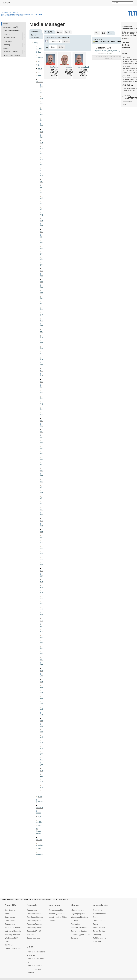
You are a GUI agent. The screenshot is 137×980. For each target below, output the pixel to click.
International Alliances (36, 963)
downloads (40, 57)
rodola (42, 519)
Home (6, 24)
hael (42, 278)
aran (42, 97)
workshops (40, 842)
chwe (42, 157)
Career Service (99, 928)
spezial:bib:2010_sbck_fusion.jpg (111, 41)
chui (42, 152)
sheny (42, 574)
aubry (42, 102)
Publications (8, 41)
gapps (40, 64)
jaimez (42, 311)
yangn (42, 744)
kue (41, 365)
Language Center (34, 966)
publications (41, 791)
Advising (74, 918)
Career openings (34, 935)
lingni (42, 398)
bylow (42, 135)
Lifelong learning (77, 907)
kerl (41, 327)
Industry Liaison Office (58, 914)
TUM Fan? (9, 942)
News (7, 911)
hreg (42, 305)
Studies (75, 902)
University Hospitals (13, 928)
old (41, 481)
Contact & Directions (13, 945)
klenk (42, 338)
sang (42, 530)
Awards (6, 48)
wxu (42, 733)
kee (41, 322)
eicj (39, 61)
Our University (11, 907)
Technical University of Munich (12, 16)
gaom (42, 245)
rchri (42, 513)
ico (39, 72)
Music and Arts (99, 918)
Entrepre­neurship (56, 907)
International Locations (36, 949)
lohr (42, 409)
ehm (42, 207)
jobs (39, 75)
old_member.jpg (84, 67)
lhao (42, 393)
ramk (42, 508)
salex (42, 524)
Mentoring (97, 931)
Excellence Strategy (35, 914)
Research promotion (35, 924)
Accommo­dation (99, 911)
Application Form (10, 27)
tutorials (39, 828)
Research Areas (9, 38)
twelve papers (133, 59)
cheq (42, 141)
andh (42, 91)
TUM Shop (97, 938)
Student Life (98, 907)
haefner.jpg (55, 67)
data (39, 52)
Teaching (7, 45)
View (97, 33)
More (124, 104)
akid (42, 86)
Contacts (52, 918)
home (40, 68)
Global (30, 944)
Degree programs (78, 911)
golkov (42, 267)
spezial (39, 802)
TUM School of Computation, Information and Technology (22, 14)
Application (75, 921)
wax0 (42, 694)
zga (41, 765)
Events (96, 921)
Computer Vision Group (9, 12)
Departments (10, 921)
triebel (42, 650)
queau (42, 502)
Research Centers (34, 911)
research (39, 796)
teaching (39, 811)
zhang (42, 771)
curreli (42, 174)
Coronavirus (10, 914)
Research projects (34, 918)
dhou (42, 190)
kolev (42, 354)
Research (32, 902)
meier (42, 431)
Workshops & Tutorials (12, 55)
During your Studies (79, 928)
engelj (42, 229)
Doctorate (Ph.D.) (34, 928)
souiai (42, 596)
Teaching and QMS (13, 931)
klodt (42, 344)
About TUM (11, 902)
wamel (42, 678)
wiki (39, 837)
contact (39, 48)
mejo (42, 442)
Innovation (54, 902)
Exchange (31, 959)
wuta (42, 727)
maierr (42, 415)
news (40, 786)
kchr (42, 316)
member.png (69, 67)
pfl (41, 492)
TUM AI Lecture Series (12, 31)
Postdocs (31, 931)
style (39, 805)
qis (41, 497)
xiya (42, 738)
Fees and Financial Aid (80, 924)
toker (42, 639)
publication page (127, 63)
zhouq (42, 782)
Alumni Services (99, 924)
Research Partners (34, 921)
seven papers (133, 77)
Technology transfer (57, 911)
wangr (42, 689)
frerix (42, 239)
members (40, 81)
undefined (40, 833)
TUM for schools (99, 935)
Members (7, 34)
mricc (42, 459)
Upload (59, 32)
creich (42, 163)
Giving (8, 938)
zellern (43, 760)
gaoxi (42, 250)
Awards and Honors (13, 924)
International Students (80, 914)
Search (67, 32)
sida (42, 579)
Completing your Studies (81, 931)
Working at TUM (11, 935)
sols (42, 585)
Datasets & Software (11, 52)
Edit (103, 33)
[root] (36, 43)
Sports (95, 914)
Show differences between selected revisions (109, 57)
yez (41, 754)
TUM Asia (31, 952)
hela (42, 294)
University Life (100, 902)
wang (42, 683)
